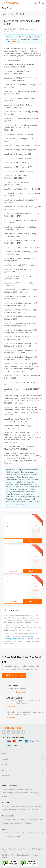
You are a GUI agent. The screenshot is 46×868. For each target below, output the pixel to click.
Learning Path (25, 810)
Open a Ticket (11, 706)
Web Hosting (34, 793)
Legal (31, 849)
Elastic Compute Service (10, 789)
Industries (29, 819)
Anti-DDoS (28, 789)
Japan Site (6, 806)
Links (4, 851)
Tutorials (18, 823)
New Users (35, 810)
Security (5, 796)
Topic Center (6, 819)
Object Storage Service (10, 793)
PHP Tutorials (27, 823)
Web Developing (7, 823)
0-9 (18, 836)
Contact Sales (21, 692)
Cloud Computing (18, 819)
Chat (8, 692)
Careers (5, 849)
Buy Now (32, 541)
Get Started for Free (14, 675)
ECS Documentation (18, 806)
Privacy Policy (22, 849)
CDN (22, 789)
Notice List (38, 849)
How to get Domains (34, 806)
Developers (38, 819)
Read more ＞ (16, 42)
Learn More (14, 541)
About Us (12, 849)
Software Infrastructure (10, 810)
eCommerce (24, 793)
